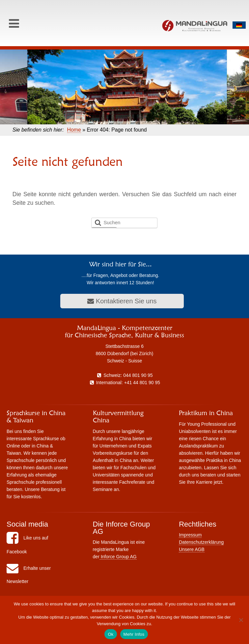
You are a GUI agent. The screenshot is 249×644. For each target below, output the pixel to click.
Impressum (190, 535)
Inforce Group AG (118, 557)
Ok (111, 634)
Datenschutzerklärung (201, 542)
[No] (241, 620)
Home (74, 130)
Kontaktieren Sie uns (122, 301)
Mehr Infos (134, 634)
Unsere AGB (192, 549)
